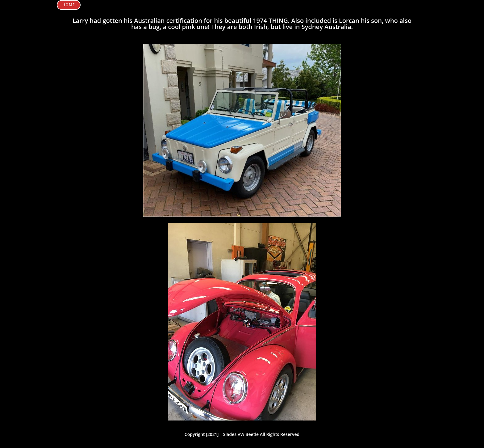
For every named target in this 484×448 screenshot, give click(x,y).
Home (69, 5)
